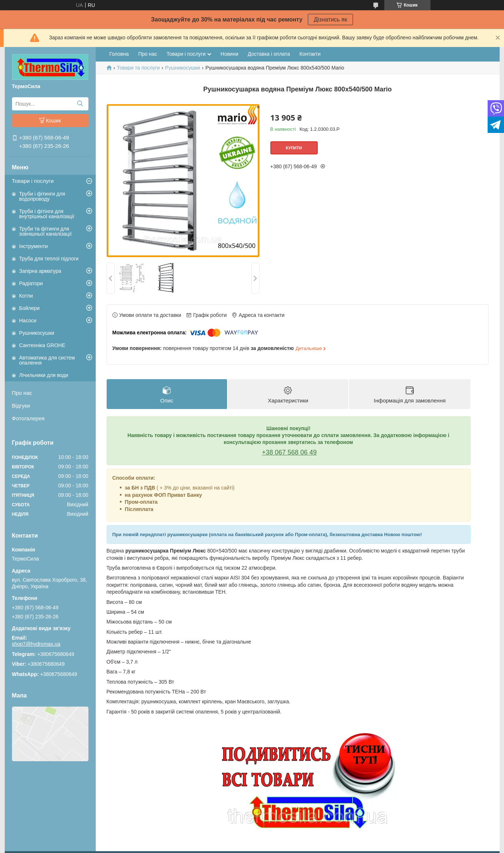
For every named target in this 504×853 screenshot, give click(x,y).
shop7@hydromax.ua (36, 644)
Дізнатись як (330, 19)
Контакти (310, 54)
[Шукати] (80, 104)
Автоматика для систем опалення (47, 360)
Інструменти (34, 246)
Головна (119, 54)
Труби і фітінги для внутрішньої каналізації (47, 214)
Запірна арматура (40, 271)
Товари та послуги (138, 68)
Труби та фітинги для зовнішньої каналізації (45, 231)
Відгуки (21, 406)
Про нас (22, 393)
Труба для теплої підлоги (49, 259)
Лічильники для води (44, 375)
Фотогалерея (28, 418)
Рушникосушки (37, 333)
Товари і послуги (33, 181)
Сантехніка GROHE (42, 345)
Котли (26, 296)
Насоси (28, 321)
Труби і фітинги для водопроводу (42, 196)
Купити (294, 148)
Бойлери (29, 308)
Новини (229, 54)
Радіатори (31, 283)
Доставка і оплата (269, 54)
